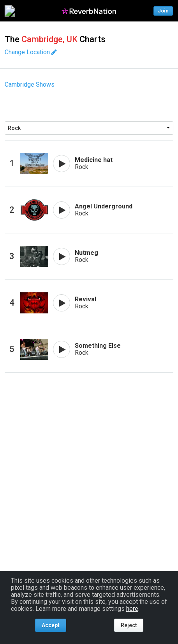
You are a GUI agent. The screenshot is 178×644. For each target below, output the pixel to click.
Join (163, 11)
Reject (129, 625)
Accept (51, 625)
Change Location (31, 52)
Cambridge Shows (30, 85)
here (132, 609)
